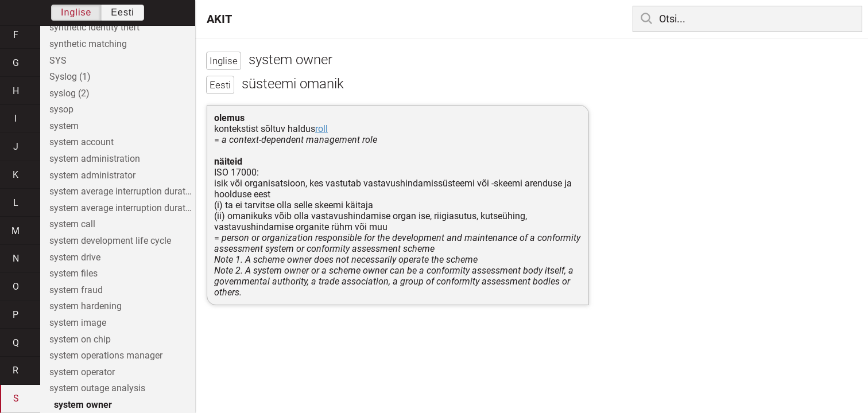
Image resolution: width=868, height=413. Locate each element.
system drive (75, 257)
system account (82, 142)
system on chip (80, 339)
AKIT (219, 19)
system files (73, 273)
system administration (95, 159)
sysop (61, 109)
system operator (82, 372)
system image (78, 323)
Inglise (76, 12)
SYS (58, 61)
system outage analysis (97, 388)
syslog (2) (69, 93)
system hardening (86, 306)
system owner (83, 405)
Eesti (123, 12)
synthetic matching (88, 44)
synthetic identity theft (94, 27)
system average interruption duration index (122, 208)
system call (72, 224)
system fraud (76, 290)
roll (321, 129)
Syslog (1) (70, 77)
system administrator (92, 175)
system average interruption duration (122, 191)
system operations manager (106, 355)
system (64, 126)
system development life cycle (110, 241)
